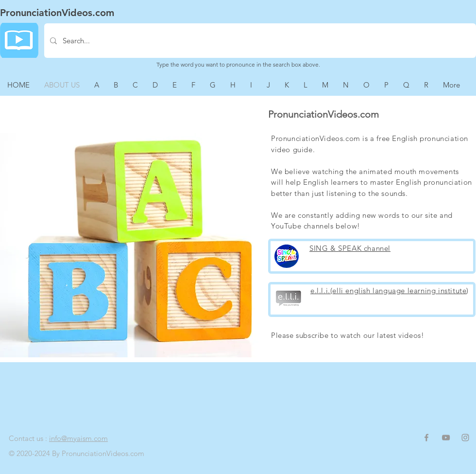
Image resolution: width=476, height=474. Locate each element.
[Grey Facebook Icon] (426, 438)
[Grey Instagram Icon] (465, 438)
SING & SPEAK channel (350, 248)
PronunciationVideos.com (57, 13)
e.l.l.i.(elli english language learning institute (388, 290)
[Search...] (259, 41)
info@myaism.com (78, 438)
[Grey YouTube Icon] (446, 438)
